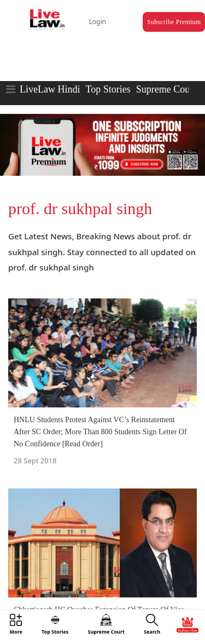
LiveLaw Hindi (50, 89)
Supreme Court (166, 89)
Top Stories (108, 89)
